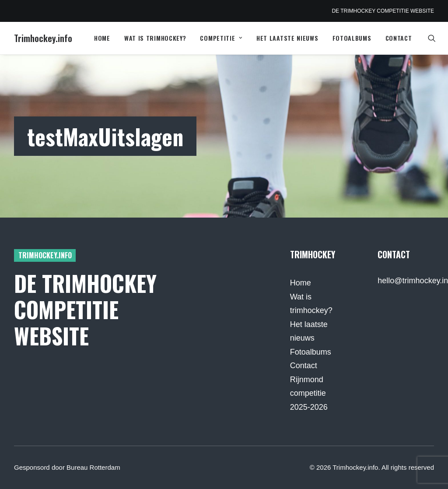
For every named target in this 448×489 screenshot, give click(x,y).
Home (102, 38)
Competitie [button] (221, 38)
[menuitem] (102, 38)
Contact (399, 38)
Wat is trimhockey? (155, 38)
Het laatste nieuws (287, 38)
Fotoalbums (352, 38)
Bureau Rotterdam (93, 467)
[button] (436, 38)
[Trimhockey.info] (43, 38)
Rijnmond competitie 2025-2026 (309, 393)
